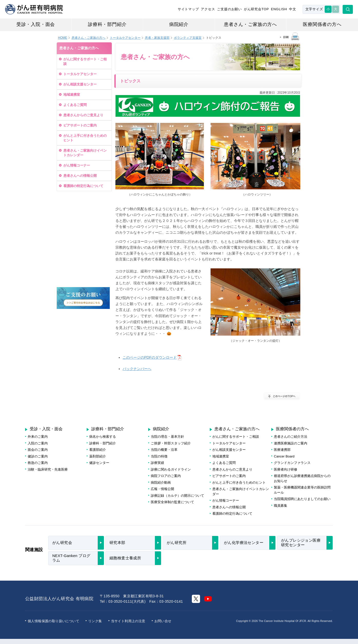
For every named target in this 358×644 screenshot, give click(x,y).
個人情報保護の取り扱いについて (53, 621)
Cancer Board (284, 456)
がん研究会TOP (256, 9)
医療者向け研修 (286, 469)
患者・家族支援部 (157, 38)
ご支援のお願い (229, 9)
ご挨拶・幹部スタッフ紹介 (171, 443)
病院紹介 (179, 24)
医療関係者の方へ (322, 24)
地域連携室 (72, 95)
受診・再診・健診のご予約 (83, 208)
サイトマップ (188, 9)
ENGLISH (279, 9)
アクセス (208, 9)
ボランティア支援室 (188, 38)
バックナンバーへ (137, 369)
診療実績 (157, 463)
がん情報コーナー (77, 165)
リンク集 (95, 621)
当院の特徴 (159, 456)
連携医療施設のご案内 (291, 443)
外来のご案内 (38, 437)
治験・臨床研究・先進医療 (48, 469)
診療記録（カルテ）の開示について (177, 496)
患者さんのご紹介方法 (291, 437)
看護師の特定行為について (83, 186)
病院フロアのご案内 (83, 275)
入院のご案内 (38, 443)
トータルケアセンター (125, 38)
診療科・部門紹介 (107, 24)
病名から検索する (103, 437)
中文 (293, 9)
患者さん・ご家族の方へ (250, 24)
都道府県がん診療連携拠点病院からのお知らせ (302, 478)
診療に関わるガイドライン (171, 469)
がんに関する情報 (83, 254)
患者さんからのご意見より (83, 115)
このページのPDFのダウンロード (150, 357)
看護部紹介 (98, 450)
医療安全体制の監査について (172, 502)
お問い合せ (163, 621)
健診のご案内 (38, 456)
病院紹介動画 (161, 482)
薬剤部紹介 (98, 456)
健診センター (99, 463)
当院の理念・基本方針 (167, 437)
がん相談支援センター (80, 84)
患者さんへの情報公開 (80, 176)
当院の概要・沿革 (164, 450)
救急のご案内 (38, 463)
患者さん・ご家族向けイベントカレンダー (85, 153)
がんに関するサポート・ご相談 (85, 61)
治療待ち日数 (83, 232)
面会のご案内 (38, 450)
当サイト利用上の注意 (128, 621)
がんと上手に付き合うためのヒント (85, 138)
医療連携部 (282, 450)
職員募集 (281, 506)
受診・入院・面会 (36, 24)
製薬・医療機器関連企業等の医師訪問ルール (302, 490)
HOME (63, 38)
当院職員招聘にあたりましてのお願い (302, 499)
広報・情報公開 (162, 489)
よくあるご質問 (75, 105)
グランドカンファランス (292, 463)
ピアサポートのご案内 (80, 125)
